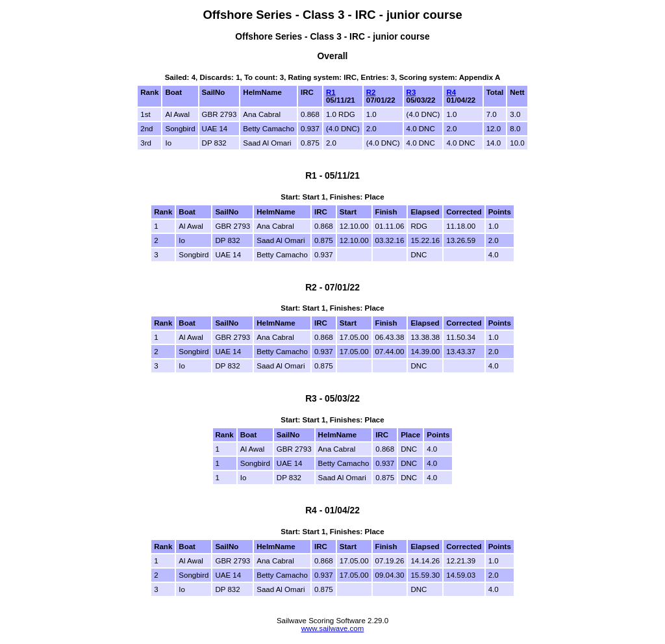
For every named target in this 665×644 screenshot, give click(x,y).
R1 (331, 92)
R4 (451, 92)
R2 (371, 92)
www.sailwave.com (333, 628)
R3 (411, 92)
